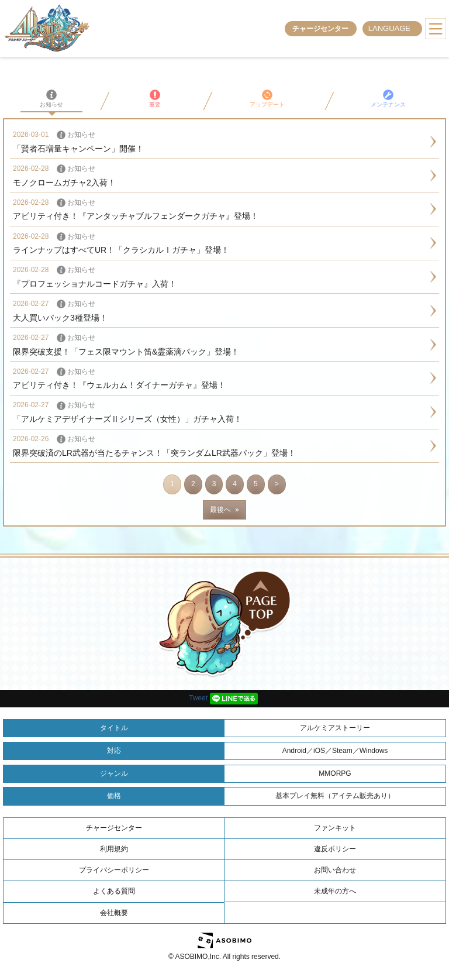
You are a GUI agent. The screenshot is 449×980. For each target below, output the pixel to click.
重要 (155, 99)
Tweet (198, 698)
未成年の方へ (335, 891)
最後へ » (224, 510)
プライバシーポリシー (114, 870)
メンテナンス (388, 99)
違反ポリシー (335, 849)
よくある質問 (114, 891)
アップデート (267, 99)
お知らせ (51, 99)
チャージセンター (320, 29)
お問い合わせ (335, 870)
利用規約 (114, 849)
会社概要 (114, 913)
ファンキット (335, 828)
